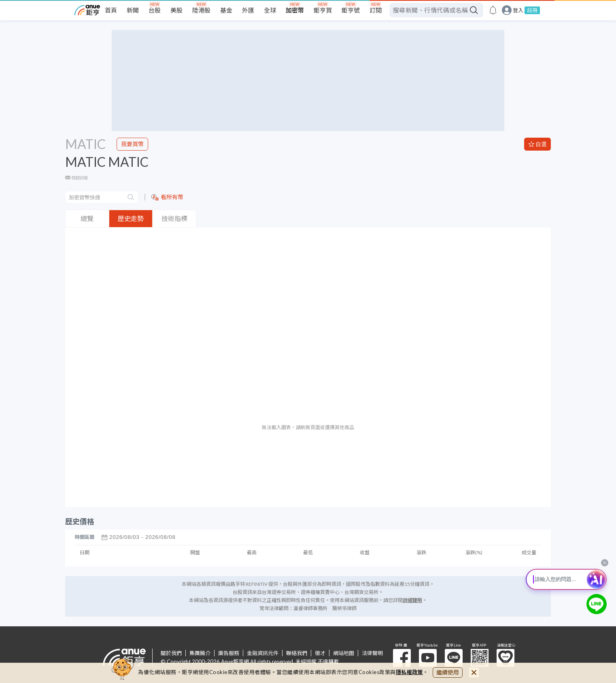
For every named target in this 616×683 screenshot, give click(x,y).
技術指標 (174, 218)
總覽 (87, 218)
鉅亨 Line (454, 658)
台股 (155, 10)
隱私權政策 (410, 672)
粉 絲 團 (402, 658)
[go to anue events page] (493, 10)
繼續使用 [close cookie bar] (448, 672)
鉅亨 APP (480, 658)
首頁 (111, 10)
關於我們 (171, 653)
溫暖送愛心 (506, 658)
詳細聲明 (412, 600)
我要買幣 (132, 144)
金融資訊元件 (263, 653)
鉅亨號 (351, 10)
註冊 (532, 10)
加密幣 (295, 10)
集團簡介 (200, 653)
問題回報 (80, 178)
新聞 (133, 10)
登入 (518, 10)
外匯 (248, 10)
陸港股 (201, 10)
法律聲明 (372, 653)
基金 (226, 10)
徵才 (320, 653)
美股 (176, 10)
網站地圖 (344, 653)
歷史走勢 (131, 218)
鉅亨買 (323, 10)
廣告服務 (229, 653)
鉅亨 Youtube (428, 658)
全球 (270, 10)
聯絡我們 (297, 653)
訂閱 (376, 10)
